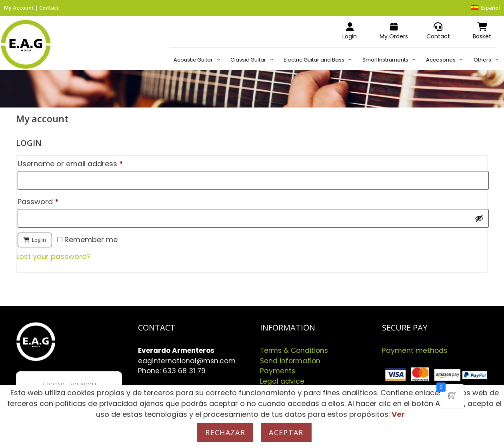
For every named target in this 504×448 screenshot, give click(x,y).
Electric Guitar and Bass (320, 60)
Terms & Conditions (294, 350)
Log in (39, 240)
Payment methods (415, 350)
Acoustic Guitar (200, 60)
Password (54, 201)
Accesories (447, 60)
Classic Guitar (255, 60)
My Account (19, 8)
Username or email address (86, 163)
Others (489, 60)
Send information (290, 361)
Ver (398, 414)
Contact (49, 8)
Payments (278, 371)
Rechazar (225, 432)
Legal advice (282, 381)
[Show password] (479, 218)
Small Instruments (392, 60)
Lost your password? (54, 256)
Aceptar (286, 432)
